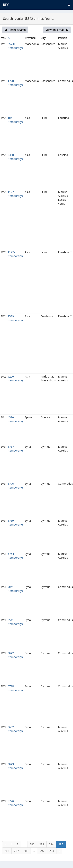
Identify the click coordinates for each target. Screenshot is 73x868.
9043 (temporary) (15, 766)
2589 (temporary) (15, 318)
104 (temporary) (15, 120)
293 (52, 851)
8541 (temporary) (15, 622)
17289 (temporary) (15, 83)
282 (32, 844)
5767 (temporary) (15, 449)
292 (42, 851)
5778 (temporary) (15, 688)
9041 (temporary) (15, 589)
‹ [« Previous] (5, 844)
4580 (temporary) (15, 419)
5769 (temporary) (15, 523)
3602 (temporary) (15, 729)
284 (51, 844)
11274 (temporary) (15, 254)
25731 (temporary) (15, 46)
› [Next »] (59, 851)
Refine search (15, 30)
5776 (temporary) (15, 486)
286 (7, 851)
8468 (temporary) (15, 157)
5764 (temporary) (15, 556)
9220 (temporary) (15, 378)
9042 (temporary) (15, 655)
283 (42, 844)
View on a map (57, 30)
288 (26, 851)
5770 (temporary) (15, 803)
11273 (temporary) (15, 194)
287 (16, 851)
